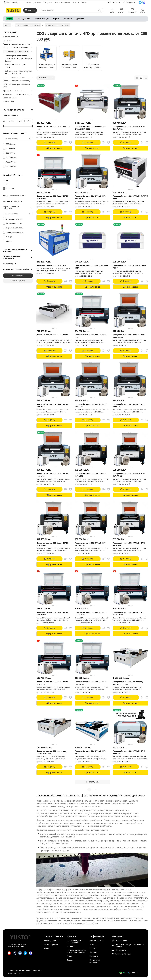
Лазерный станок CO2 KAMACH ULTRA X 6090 (130, 197)
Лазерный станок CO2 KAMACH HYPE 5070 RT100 (129, 475)
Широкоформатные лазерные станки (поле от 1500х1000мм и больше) (18, 58)
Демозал (80, 19)
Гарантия (27, 2)
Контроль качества (62, 2)
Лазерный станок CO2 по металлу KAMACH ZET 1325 (128, 683)
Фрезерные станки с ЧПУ (14, 91)
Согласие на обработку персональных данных (76, 951)
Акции (9, 19)
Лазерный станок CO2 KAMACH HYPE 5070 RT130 (52, 544)
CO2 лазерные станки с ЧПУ (16, 52)
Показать (16, 275)
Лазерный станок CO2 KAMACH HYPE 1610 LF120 (52, 683)
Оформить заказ (54, 148)
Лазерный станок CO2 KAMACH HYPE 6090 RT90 (52, 405)
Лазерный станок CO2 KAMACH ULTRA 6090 (53, 128)
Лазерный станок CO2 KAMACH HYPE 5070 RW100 (91, 544)
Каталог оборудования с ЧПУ (28, 25)
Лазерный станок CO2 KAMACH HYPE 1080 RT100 (91, 683)
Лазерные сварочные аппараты (16, 44)
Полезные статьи (96, 940)
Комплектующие (42, 19)
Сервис (56, 19)
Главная (7, 25)
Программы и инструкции (95, 961)
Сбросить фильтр (18, 281)
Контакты (68, 19)
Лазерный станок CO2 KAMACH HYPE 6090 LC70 (91, 405)
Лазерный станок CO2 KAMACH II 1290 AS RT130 (129, 267)
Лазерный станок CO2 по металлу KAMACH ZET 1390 (90, 128)
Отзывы (76, 2)
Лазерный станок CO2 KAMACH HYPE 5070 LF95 (129, 544)
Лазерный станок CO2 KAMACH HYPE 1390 (91, 336)
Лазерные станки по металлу (15, 48)
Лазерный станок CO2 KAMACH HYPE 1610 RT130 (52, 197)
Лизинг (70, 956)
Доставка (37, 2)
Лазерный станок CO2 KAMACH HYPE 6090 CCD (129, 752)
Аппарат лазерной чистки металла (17, 94)
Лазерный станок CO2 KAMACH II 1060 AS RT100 (91, 267)
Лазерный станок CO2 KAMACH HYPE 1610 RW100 (91, 614)
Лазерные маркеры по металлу (16, 77)
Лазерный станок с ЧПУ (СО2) (57, 25)
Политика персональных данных (19, 970)
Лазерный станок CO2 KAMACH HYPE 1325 (52, 336)
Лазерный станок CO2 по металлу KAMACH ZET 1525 (52, 752)
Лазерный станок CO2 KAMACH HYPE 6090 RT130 (91, 197)
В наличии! (7, 40)
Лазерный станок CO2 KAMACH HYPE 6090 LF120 (52, 475)
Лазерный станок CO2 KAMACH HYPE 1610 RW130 (129, 614)
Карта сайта (37, 970)
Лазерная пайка (10, 98)
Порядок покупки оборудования (74, 941)
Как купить (48, 2)
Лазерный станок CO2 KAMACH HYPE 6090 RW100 (129, 128)
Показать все (92, 782)
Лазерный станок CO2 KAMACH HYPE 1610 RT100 (52, 614)
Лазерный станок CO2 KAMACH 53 (51, 265)
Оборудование (24, 19)
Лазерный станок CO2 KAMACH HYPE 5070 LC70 (91, 475)
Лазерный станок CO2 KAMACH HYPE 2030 (91, 752)
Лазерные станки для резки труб (17, 81)
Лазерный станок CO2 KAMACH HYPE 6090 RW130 (129, 336)
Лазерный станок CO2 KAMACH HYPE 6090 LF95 (129, 405)
